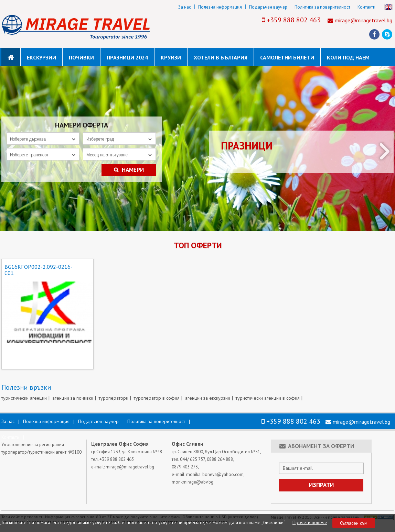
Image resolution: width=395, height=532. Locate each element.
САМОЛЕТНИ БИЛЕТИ (287, 57)
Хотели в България (221, 57)
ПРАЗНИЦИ (247, 146)
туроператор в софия (157, 398)
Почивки (81, 57)
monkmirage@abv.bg (193, 482)
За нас (185, 7)
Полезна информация (220, 7)
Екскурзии (41, 57)
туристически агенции (24, 398)
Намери (129, 170)
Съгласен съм (354, 523)
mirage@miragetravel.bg (364, 20)
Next (385, 151)
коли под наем (348, 57)
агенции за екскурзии (208, 398)
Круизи (171, 57)
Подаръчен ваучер (268, 7)
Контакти (366, 7)
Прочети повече (310, 522)
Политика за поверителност (322, 7)
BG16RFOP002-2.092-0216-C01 (39, 270)
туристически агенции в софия (268, 398)
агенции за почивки (73, 398)
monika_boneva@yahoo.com (215, 474)
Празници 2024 (127, 57)
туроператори (114, 398)
